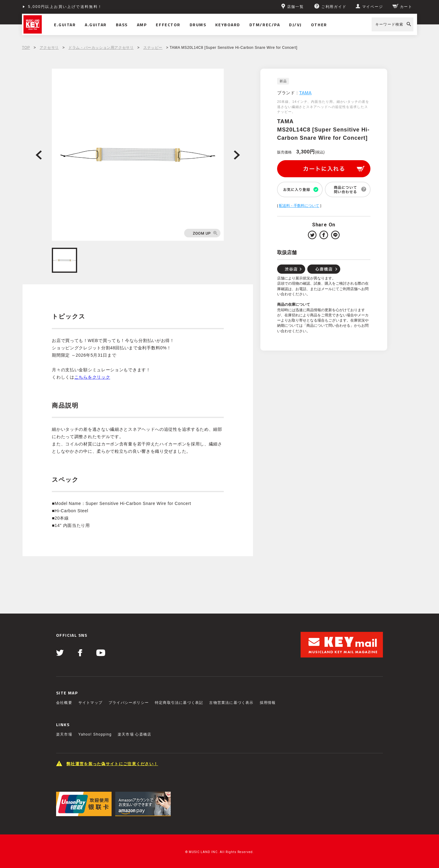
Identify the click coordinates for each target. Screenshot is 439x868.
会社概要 (64, 703)
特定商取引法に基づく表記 (179, 703)
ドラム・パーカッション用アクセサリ (101, 48)
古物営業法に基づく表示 (231, 703)
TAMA (306, 93)
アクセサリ (49, 48)
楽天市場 (64, 734)
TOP (26, 48)
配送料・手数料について (299, 206)
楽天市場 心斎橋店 (134, 734)
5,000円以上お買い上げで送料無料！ (65, 7)
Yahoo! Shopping (95, 734)
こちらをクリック (92, 377)
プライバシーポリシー (129, 703)
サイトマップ (90, 703)
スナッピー (153, 48)
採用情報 (268, 703)
